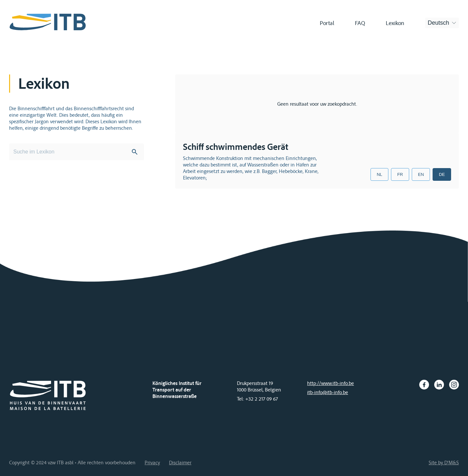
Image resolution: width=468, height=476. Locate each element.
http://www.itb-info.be (331, 383)
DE (442, 174)
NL (379, 174)
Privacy (152, 462)
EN (421, 174)
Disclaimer (180, 462)
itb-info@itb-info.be (328, 392)
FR (400, 174)
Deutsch (438, 23)
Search (135, 152)
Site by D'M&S (444, 462)
